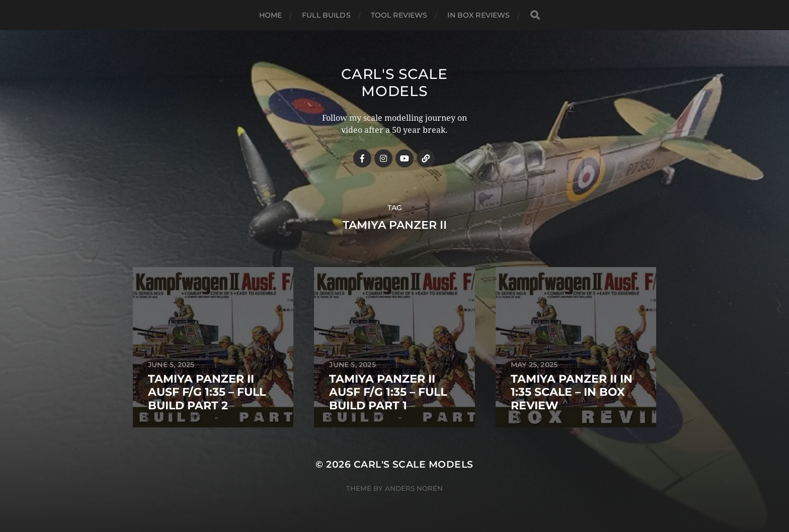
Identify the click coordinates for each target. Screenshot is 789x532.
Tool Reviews (399, 15)
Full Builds (326, 15)
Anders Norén (414, 488)
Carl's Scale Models (394, 82)
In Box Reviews (479, 15)
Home (271, 15)
